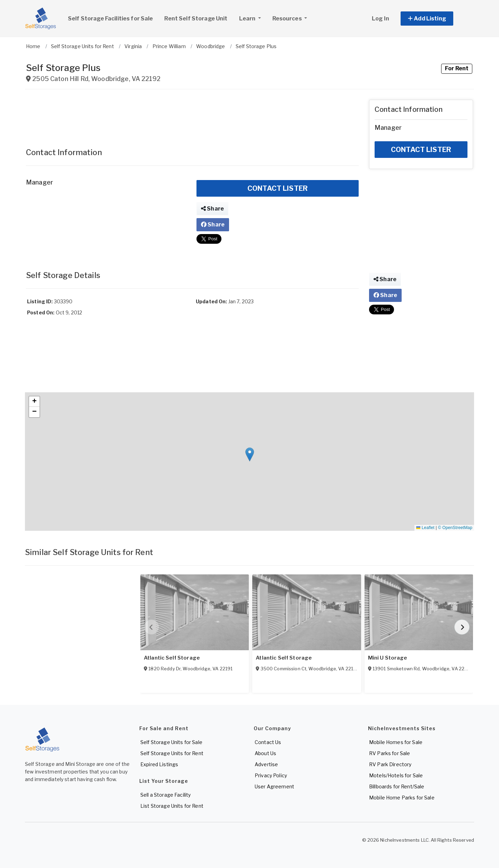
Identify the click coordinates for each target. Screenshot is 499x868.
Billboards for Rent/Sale (397, 786)
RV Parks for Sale (389, 753)
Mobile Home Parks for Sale (402, 798)
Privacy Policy (271, 775)
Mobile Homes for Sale (396, 742)
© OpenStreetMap (455, 528)
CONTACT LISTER (278, 188)
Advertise (266, 764)
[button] (435, 19)
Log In (380, 19)
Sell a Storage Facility (165, 795)
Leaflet (425, 528)
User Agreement (274, 786)
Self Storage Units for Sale (171, 742)
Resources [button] (288, 19)
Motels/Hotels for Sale (396, 775)
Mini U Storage (388, 658)
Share (212, 209)
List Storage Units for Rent (172, 806)
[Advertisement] (192, 115)
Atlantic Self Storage (172, 658)
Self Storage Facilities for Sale (110, 19)
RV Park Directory (390, 764)
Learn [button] (253, 18)
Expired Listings (159, 764)
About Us (265, 753)
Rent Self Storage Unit (196, 19)
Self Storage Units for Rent (172, 753)
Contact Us (268, 742)
